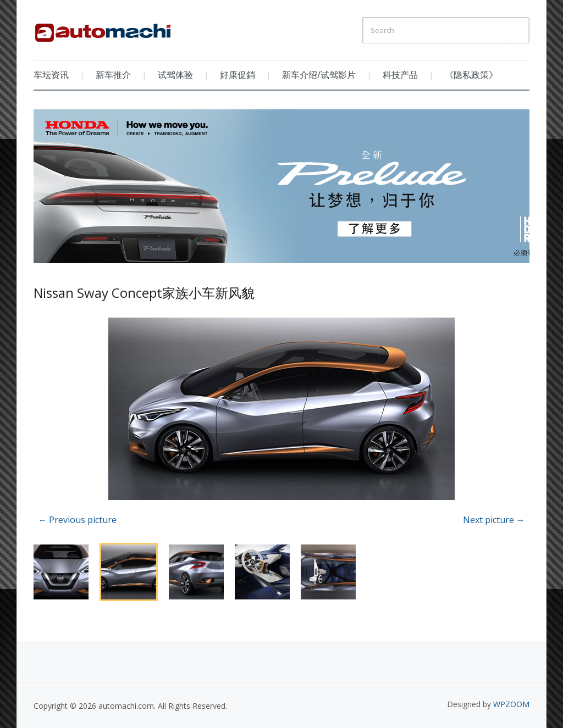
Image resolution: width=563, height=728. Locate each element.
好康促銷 (238, 75)
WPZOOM (511, 704)
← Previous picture (77, 520)
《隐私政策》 (471, 75)
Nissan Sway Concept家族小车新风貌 (144, 293)
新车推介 (113, 75)
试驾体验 (175, 75)
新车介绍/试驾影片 (319, 75)
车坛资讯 (51, 75)
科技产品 (400, 75)
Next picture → (494, 520)
